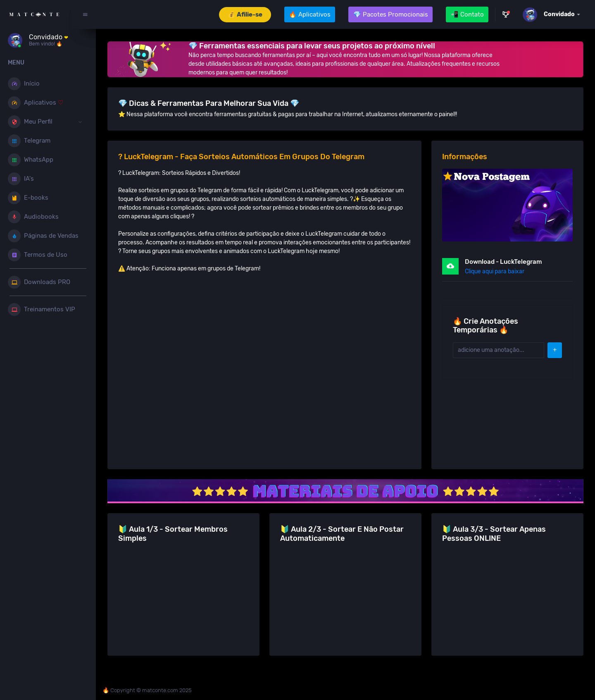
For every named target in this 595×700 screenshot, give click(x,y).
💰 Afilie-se (245, 14)
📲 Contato (467, 14)
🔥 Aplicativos (310, 14)
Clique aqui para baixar (496, 271)
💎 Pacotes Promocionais (391, 14)
